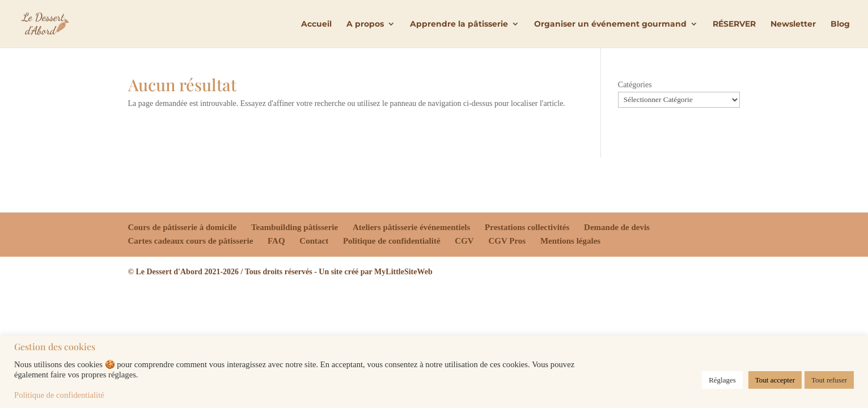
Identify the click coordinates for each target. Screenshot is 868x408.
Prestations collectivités (527, 227)
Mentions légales (570, 241)
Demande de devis (617, 227)
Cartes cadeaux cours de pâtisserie (191, 241)
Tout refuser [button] (829, 380)
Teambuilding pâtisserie (295, 227)
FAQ (276, 241)
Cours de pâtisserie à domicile (183, 227)
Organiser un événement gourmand (610, 24)
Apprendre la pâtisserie (459, 24)
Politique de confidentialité (392, 241)
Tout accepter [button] (775, 380)
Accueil (316, 24)
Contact (314, 241)
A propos (365, 24)
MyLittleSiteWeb (403, 272)
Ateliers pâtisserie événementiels (411, 227)
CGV (464, 241)
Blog (840, 24)
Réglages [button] (722, 380)
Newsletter (793, 24)
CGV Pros (507, 241)
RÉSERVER (734, 24)
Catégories (635, 85)
